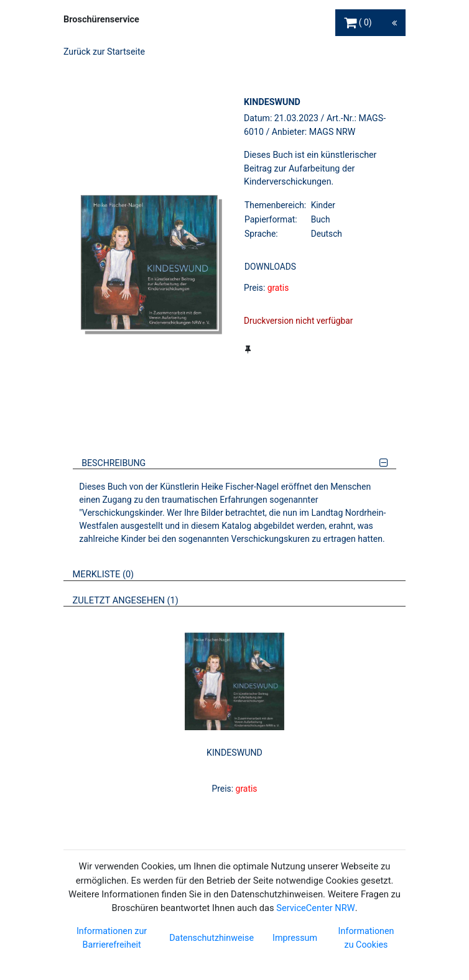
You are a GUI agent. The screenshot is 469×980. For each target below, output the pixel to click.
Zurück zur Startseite (104, 52)
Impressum (295, 938)
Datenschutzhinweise (211, 938)
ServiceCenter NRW (315, 908)
